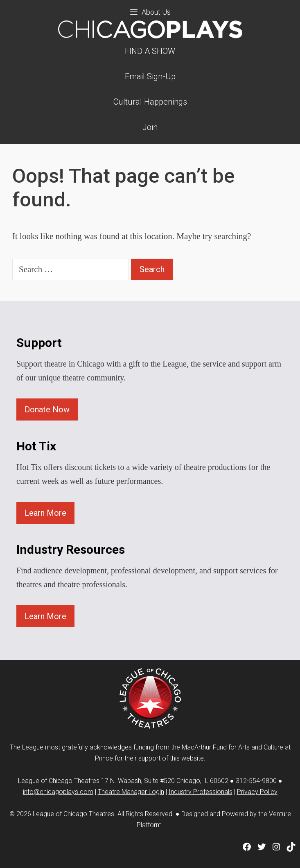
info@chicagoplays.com (58, 792)
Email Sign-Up (150, 76)
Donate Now (47, 409)
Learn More (45, 513)
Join (150, 127)
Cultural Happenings (150, 102)
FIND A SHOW (150, 51)
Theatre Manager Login (131, 792)
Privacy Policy (257, 792)
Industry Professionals (201, 792)
